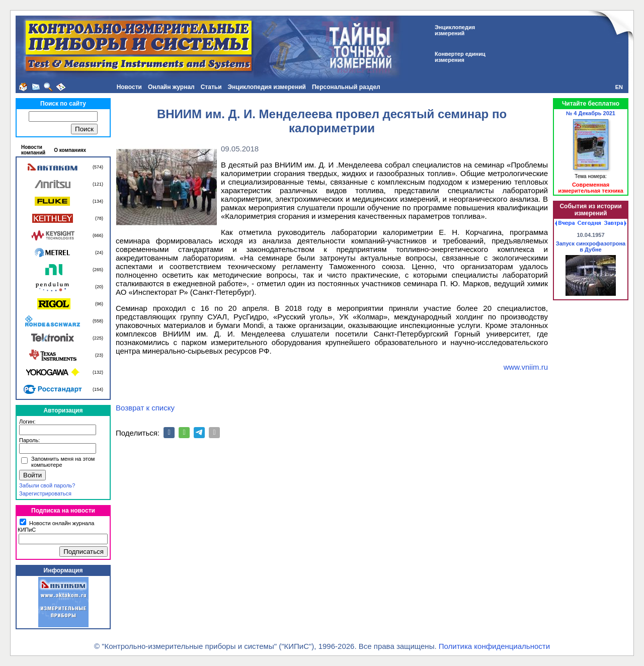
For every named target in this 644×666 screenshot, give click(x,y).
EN (619, 87)
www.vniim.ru (526, 367)
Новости (129, 87)
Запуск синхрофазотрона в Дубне (591, 246)
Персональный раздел (346, 87)
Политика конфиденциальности (494, 646)
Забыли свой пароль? (47, 485)
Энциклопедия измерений (267, 87)
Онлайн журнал (171, 87)
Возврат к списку (145, 408)
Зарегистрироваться (45, 493)
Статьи (211, 87)
